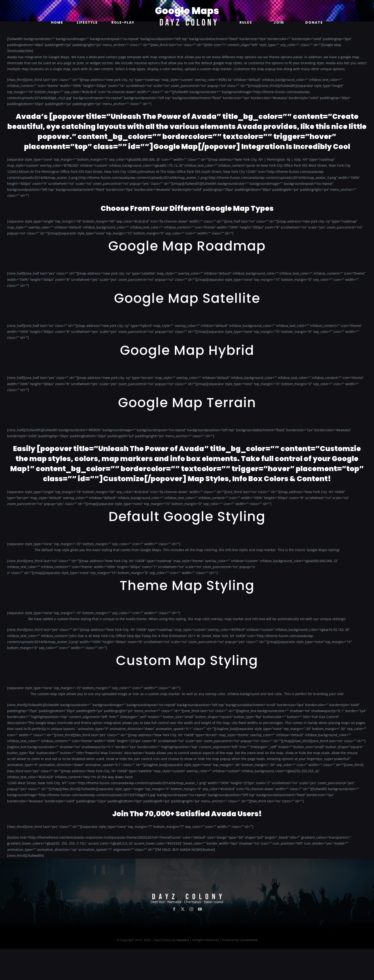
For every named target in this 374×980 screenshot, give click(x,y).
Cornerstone (248, 971)
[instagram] (191, 940)
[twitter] (183, 940)
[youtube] (200, 940)
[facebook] (174, 940)
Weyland (183, 971)
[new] (187, 6)
